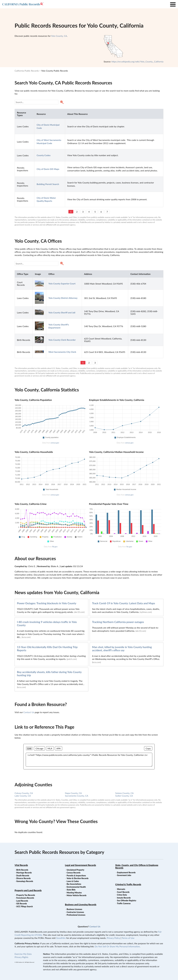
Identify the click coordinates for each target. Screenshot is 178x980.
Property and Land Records (28, 890)
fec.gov (129, 547)
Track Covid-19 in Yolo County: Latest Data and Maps (124, 603)
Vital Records (21, 865)
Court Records (123, 892)
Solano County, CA (124, 793)
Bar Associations (74, 884)
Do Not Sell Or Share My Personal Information (117, 946)
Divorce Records (23, 878)
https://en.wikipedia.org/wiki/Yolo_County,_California (137, 61)
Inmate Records (124, 898)
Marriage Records (24, 873)
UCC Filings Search (24, 906)
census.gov (55, 443)
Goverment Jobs (124, 875)
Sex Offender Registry (127, 900)
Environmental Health (76, 887)
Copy (148, 748)
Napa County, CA (73, 793)
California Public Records (27, 71)
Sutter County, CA (124, 796)
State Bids (71, 890)
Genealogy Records (25, 881)
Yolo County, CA (59, 36)
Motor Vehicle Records (76, 895)
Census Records (73, 873)
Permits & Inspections (76, 876)
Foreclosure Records (25, 898)
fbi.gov (55, 547)
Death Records (23, 876)
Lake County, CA (23, 796)
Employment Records (126, 872)
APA (59, 748)
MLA (50, 748)
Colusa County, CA (24, 793)
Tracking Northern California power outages (118, 622)
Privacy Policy (113, 938)
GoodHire (61, 938)
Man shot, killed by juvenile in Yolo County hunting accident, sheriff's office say (122, 649)
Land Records (22, 901)
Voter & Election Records (78, 878)
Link (29, 748)
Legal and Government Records (80, 865)
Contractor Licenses (75, 912)
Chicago (39, 748)
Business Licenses (74, 909)
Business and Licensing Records (81, 905)
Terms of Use (128, 938)
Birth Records (22, 870)
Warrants (121, 889)
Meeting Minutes (74, 893)
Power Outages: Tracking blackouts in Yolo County (47, 603)
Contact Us (29, 712)
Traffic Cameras (124, 903)
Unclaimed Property (75, 870)
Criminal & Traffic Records (128, 884)
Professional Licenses (76, 915)
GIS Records (22, 904)
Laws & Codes (73, 881)
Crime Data (122, 895)
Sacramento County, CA (77, 796)
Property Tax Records (26, 895)
